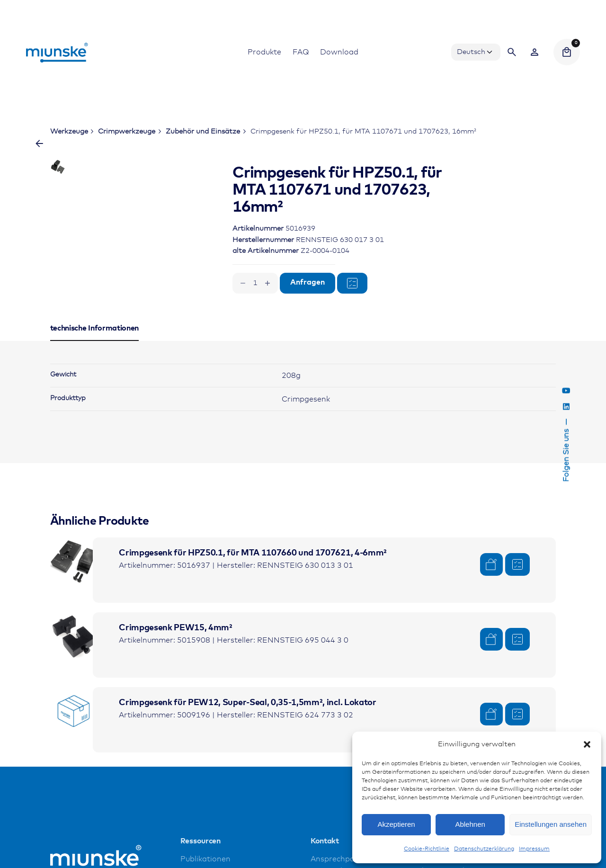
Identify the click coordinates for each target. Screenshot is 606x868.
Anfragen (307, 282)
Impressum (534, 849)
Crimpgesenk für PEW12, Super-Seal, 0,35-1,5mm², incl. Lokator (247, 724)
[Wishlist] (535, 52)
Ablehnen (470, 824)
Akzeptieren (396, 824)
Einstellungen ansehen (551, 824)
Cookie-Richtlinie (427, 849)
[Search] (512, 52)
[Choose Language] (476, 52)
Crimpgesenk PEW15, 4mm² (176, 649)
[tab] (95, 362)
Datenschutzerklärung (484, 849)
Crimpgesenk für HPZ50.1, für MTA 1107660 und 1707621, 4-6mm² (253, 574)
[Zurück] (39, 143)
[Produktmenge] (255, 283)
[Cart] (567, 52)
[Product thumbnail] (74, 582)
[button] (587, 744)
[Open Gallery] (167, 198)
